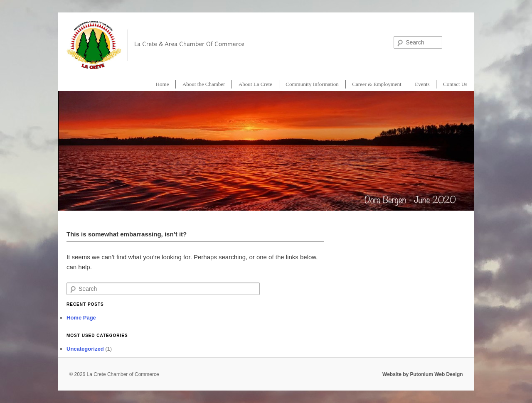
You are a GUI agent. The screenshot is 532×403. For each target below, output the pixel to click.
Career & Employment (377, 84)
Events (422, 84)
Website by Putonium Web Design (423, 374)
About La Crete (255, 84)
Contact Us (455, 84)
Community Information (312, 84)
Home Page (81, 318)
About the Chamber (204, 84)
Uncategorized (85, 349)
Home (163, 84)
